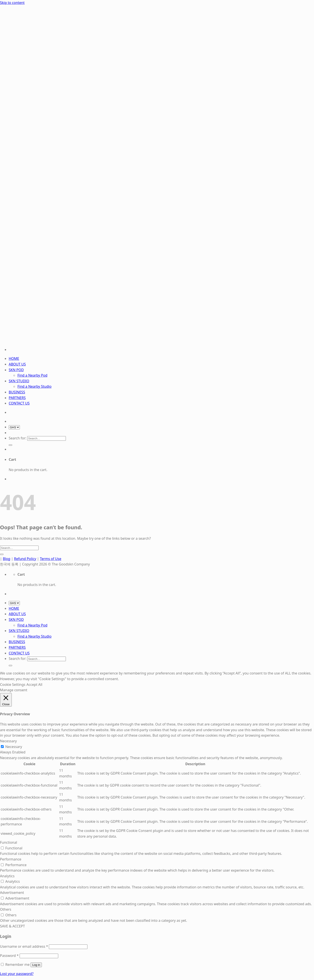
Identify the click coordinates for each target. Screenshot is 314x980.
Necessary (14, 747)
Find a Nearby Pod (32, 375)
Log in (36, 965)
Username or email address (24, 946)
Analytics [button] (7, 876)
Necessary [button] (8, 741)
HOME (14, 359)
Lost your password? (17, 974)
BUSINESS (17, 392)
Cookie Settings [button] (13, 685)
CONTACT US (19, 403)
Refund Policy (25, 559)
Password (9, 956)
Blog (7, 559)
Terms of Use (51, 559)
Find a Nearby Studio (34, 386)
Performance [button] (11, 859)
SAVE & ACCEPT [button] (12, 926)
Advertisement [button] (12, 893)
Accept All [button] (34, 685)
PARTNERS (17, 398)
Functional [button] (9, 842)
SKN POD (16, 370)
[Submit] (10, 445)
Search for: (18, 438)
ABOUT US (17, 364)
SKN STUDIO (19, 381)
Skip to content (12, 3)
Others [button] (6, 909)
